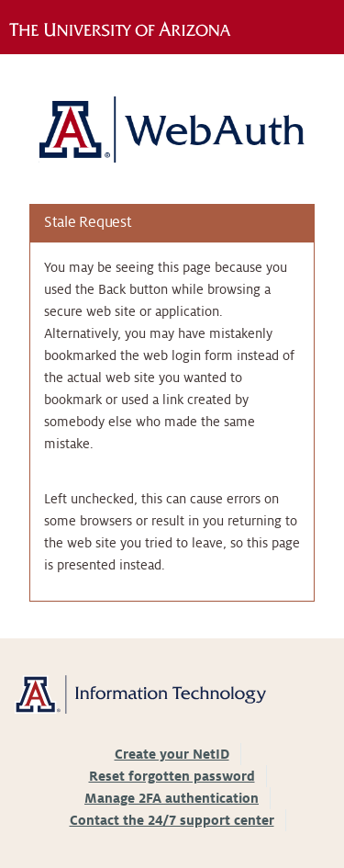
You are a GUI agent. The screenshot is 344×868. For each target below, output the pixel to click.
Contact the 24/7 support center (172, 820)
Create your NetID (172, 754)
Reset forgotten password (172, 776)
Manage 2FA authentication (172, 798)
